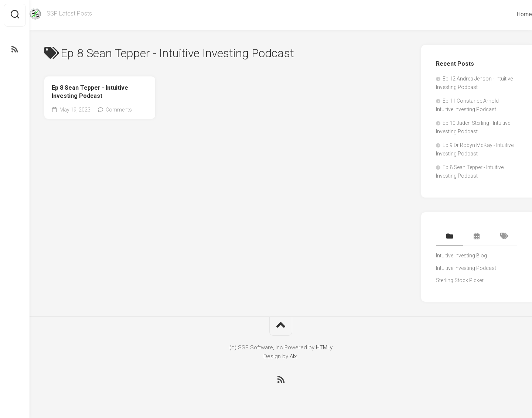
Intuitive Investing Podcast (466, 268)
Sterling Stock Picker (460, 280)
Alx (293, 356)
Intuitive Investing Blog (461, 256)
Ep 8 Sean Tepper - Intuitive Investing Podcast (90, 92)
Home (509, 14)
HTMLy (324, 347)
